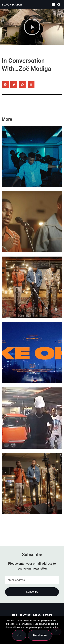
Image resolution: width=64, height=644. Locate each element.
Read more (40, 635)
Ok (19, 635)
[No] (56, 632)
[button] (59, 5)
